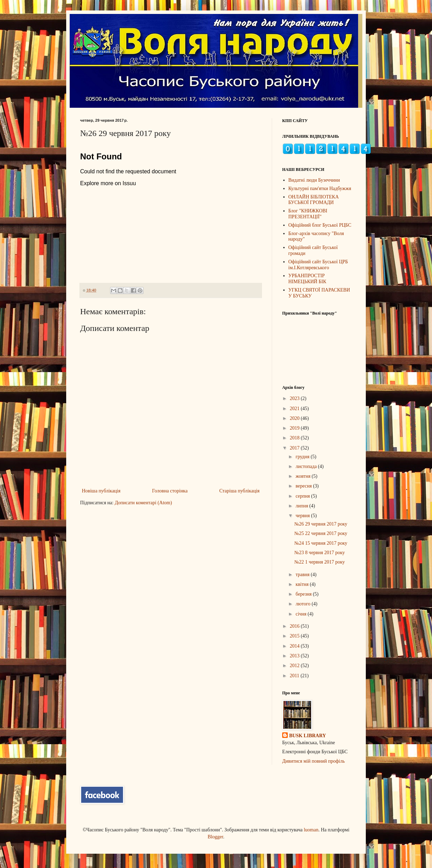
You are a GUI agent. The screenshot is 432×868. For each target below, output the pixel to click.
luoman (311, 830)
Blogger (215, 837)
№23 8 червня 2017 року (320, 553)
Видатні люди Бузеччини (314, 180)
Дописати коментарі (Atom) (143, 503)
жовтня (303, 476)
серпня (303, 496)
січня (302, 614)
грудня (303, 457)
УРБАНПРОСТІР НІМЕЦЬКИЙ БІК (307, 279)
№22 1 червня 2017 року (320, 562)
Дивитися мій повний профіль (314, 761)
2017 (295, 448)
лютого (303, 604)
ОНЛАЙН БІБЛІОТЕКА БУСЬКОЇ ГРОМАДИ (314, 200)
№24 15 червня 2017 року (321, 543)
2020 (295, 418)
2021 (295, 409)
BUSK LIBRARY (308, 736)
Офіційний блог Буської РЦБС (320, 225)
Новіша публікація (101, 491)
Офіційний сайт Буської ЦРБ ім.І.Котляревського (318, 265)
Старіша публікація (239, 491)
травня (303, 575)
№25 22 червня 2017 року (321, 533)
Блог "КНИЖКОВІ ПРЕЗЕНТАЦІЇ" (308, 214)
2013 (295, 656)
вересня (304, 486)
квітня (303, 584)
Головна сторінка (170, 491)
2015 (295, 636)
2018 (295, 438)
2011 (295, 676)
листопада (307, 466)
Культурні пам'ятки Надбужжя (320, 188)
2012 (295, 666)
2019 (295, 428)
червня (303, 516)
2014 (295, 646)
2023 (295, 398)
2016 (295, 626)
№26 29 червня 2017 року (321, 524)
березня (304, 594)
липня (302, 506)
